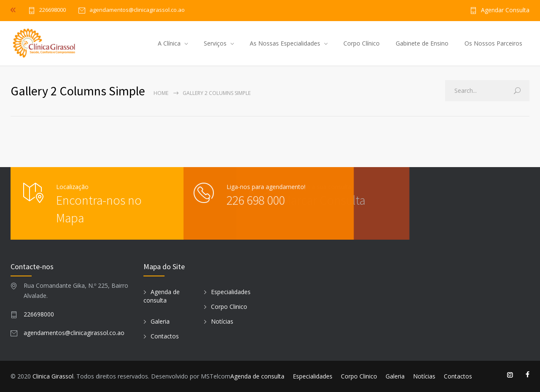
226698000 (53, 10)
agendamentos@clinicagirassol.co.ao (74, 333)
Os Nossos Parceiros (493, 43)
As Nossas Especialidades (285, 43)
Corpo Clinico (229, 307)
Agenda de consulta (162, 296)
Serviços (215, 43)
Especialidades (231, 292)
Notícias (222, 321)
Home (161, 93)
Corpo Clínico (362, 43)
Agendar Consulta (505, 11)
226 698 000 (234, 200)
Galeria (160, 321)
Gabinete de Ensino (422, 43)
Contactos (165, 336)
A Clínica (169, 43)
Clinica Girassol (53, 376)
